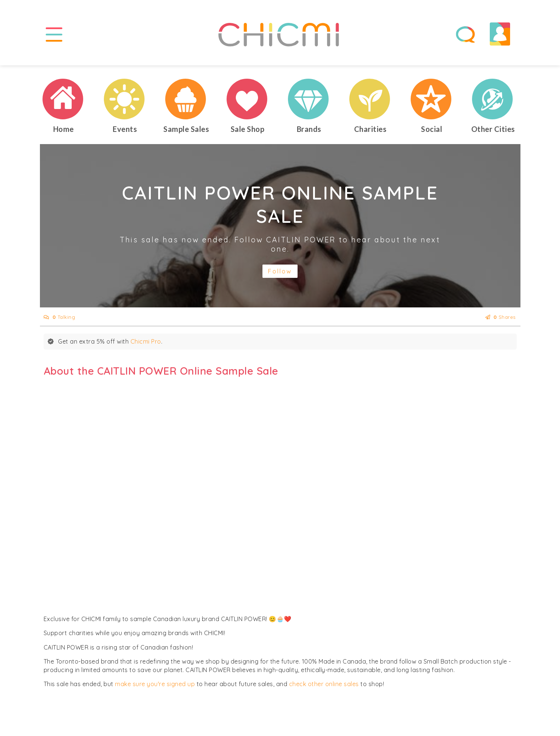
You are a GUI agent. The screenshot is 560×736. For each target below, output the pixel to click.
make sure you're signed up (155, 684)
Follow (280, 271)
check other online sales (324, 684)
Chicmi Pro (146, 341)
